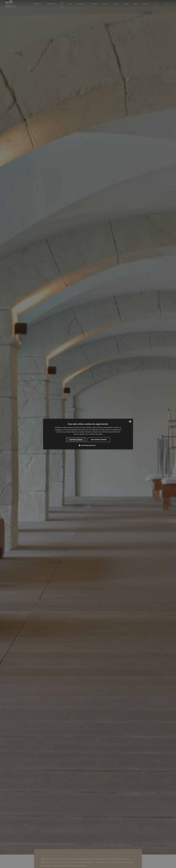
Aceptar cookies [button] (76, 440)
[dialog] (88, 434)
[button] (88, 445)
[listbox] (130, 421)
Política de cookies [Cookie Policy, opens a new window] (96, 434)
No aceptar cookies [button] (99, 440)
